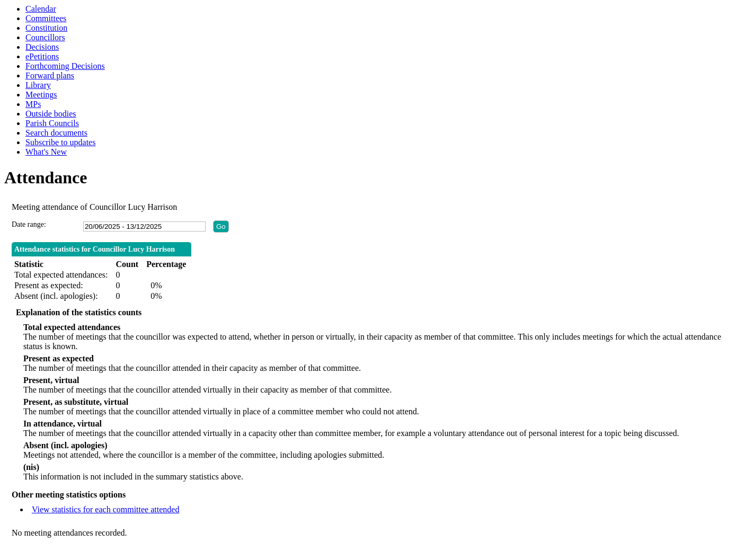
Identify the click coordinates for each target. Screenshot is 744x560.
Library (38, 85)
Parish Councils (52, 123)
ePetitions (42, 56)
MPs (33, 104)
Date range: (29, 224)
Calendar (41, 9)
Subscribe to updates (60, 142)
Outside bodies (51, 114)
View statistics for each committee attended (106, 509)
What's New (46, 152)
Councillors (45, 37)
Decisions (42, 47)
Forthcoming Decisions (65, 66)
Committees (46, 18)
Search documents (56, 133)
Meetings (41, 95)
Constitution (46, 28)
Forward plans (50, 75)
